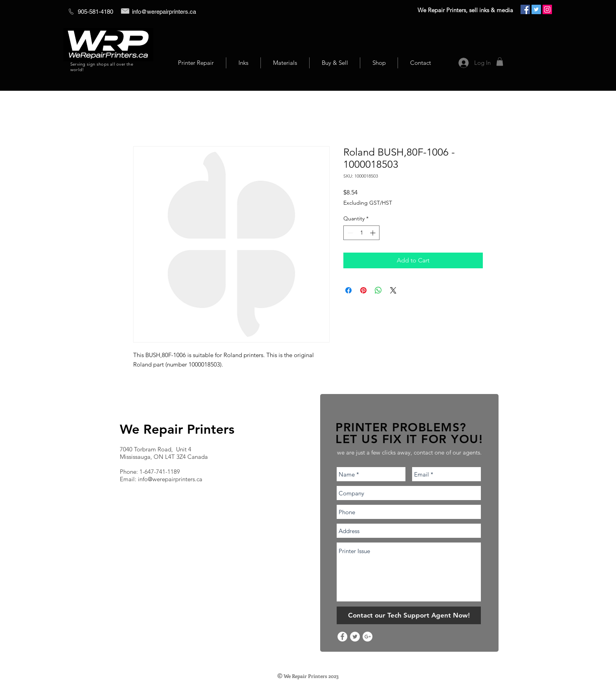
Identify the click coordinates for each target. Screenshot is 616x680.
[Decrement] (349, 233)
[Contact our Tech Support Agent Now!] (409, 615)
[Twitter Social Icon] (536, 9)
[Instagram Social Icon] (547, 9)
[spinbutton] (361, 233)
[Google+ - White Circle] (368, 637)
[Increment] (373, 233)
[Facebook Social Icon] (525, 9)
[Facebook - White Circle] (342, 637)
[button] (500, 62)
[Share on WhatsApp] (378, 290)
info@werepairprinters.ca (164, 12)
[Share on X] (393, 290)
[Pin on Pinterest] (363, 290)
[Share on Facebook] (348, 290)
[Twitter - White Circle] (355, 637)
